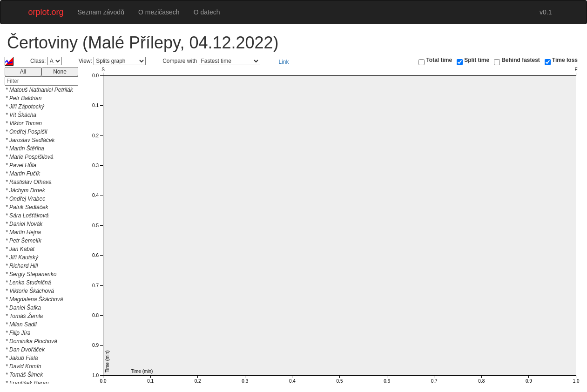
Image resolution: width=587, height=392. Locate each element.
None (60, 72)
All (23, 72)
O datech (207, 12)
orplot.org (46, 12)
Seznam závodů (101, 12)
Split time (477, 60)
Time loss (565, 60)
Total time (439, 60)
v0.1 (546, 12)
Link (284, 62)
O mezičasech (159, 12)
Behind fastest (521, 60)
